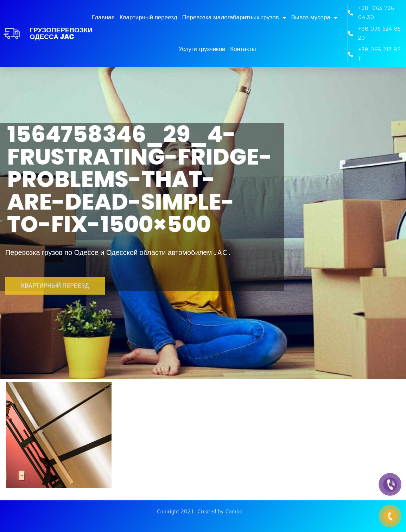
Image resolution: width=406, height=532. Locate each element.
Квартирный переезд (148, 17)
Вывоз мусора (315, 18)
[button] (55, 297)
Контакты (243, 49)
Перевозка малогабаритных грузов (234, 18)
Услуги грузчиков (202, 49)
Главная (103, 17)
